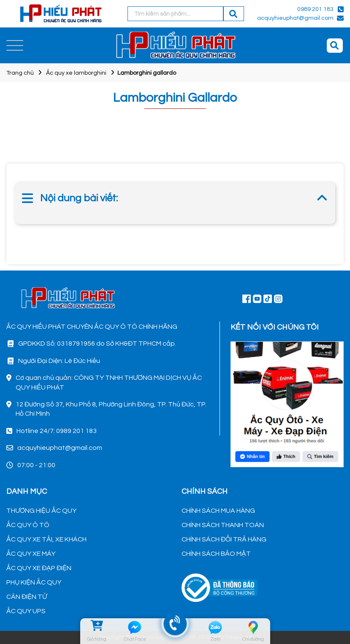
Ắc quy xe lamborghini (76, 73)
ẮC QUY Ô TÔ (28, 525)
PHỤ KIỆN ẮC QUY (34, 582)
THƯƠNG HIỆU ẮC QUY (41, 511)
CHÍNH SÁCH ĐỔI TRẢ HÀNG (224, 539)
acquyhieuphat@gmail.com (295, 18)
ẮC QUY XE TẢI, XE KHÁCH (46, 539)
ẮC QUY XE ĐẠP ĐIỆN (39, 568)
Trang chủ (20, 73)
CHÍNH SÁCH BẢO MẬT (216, 554)
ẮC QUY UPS (26, 611)
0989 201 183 (315, 9)
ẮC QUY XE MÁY (31, 554)
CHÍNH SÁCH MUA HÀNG (218, 511)
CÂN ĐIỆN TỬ (27, 597)
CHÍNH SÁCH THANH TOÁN (223, 525)
